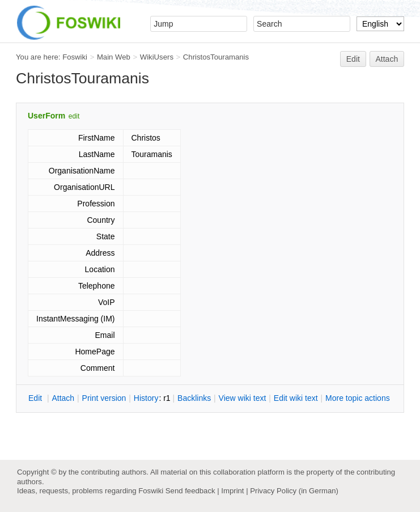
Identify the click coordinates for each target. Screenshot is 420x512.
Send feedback (190, 491)
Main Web (114, 57)
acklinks (194, 398)
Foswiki (75, 57)
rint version (104, 398)
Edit (353, 59)
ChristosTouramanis (216, 57)
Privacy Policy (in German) (294, 491)
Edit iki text (296, 398)
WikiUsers (157, 57)
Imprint (232, 491)
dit (36, 398)
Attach (387, 59)
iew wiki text (243, 398)
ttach (63, 398)
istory (146, 398)
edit (74, 116)
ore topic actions (358, 398)
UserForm (46, 116)
